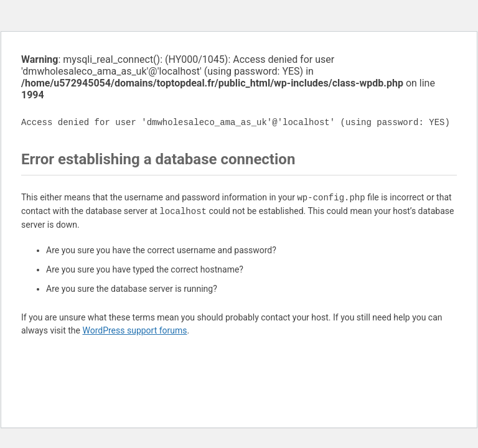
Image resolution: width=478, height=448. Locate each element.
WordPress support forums (134, 330)
